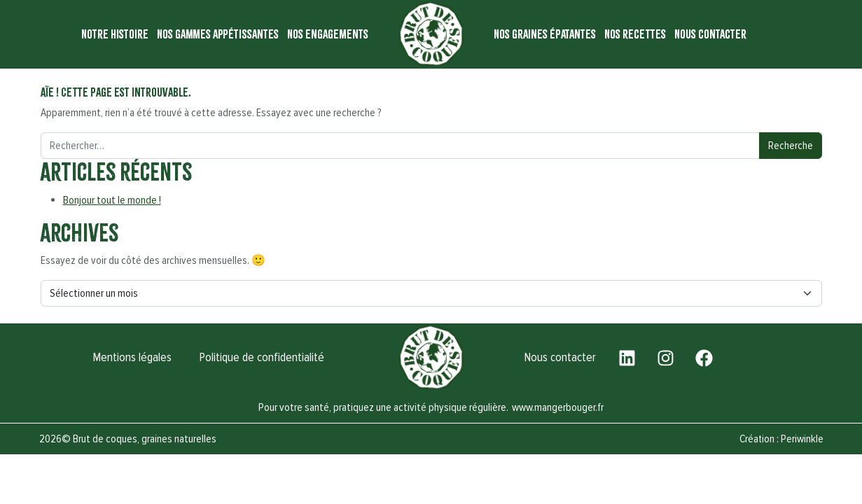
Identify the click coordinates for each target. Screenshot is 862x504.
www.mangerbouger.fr (558, 407)
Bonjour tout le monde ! (112, 200)
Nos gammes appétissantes (218, 34)
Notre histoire (115, 34)
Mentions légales (132, 357)
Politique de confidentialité (261, 357)
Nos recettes (635, 34)
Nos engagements (328, 34)
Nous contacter (710, 34)
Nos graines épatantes (545, 34)
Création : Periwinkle (781, 439)
